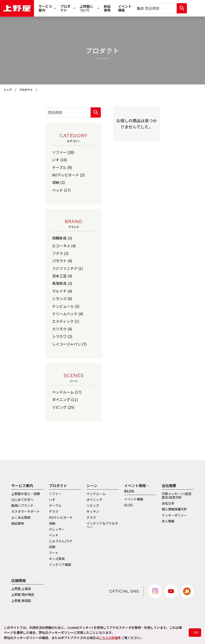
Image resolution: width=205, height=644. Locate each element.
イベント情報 (125, 8)
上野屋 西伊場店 (23, 594)
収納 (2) (59, 182)
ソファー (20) (63, 152)
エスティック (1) (66, 321)
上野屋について (89, 8)
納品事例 (107, 8)
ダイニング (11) (65, 399)
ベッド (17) (61, 190)
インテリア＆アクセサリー (102, 525)
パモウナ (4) (62, 261)
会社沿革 (168, 503)
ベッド (54, 535)
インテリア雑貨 (60, 565)
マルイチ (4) (62, 291)
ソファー (55, 494)
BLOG (140, 8)
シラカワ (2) (62, 336)
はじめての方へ (22, 500)
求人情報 (168, 521)
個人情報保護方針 (174, 509)
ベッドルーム (96, 494)
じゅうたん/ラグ (61, 541)
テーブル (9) (62, 167)
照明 (52, 547)
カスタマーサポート (26, 511)
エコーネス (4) (64, 246)
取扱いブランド (22, 505)
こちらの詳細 (109, 638)
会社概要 (169, 485)
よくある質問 (21, 517)
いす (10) (60, 160)
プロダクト (68, 8)
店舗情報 (19, 580)
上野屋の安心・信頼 (26, 494)
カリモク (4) (62, 329)
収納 (52, 523)
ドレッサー (57, 529)
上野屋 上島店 (21, 589)
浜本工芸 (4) (62, 276)
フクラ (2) (60, 253)
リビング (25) (63, 407)
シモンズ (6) (62, 298)
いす (52, 500)
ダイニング (94, 500)
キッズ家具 (57, 559)
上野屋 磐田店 (21, 601)
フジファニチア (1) (68, 268)
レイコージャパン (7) (69, 344)
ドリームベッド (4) (68, 314)
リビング (93, 505)
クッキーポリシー (174, 515)
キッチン (93, 511)
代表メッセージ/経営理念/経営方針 (177, 495)
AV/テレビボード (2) (68, 175)
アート (54, 553)
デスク (54, 511)
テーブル (55, 505)
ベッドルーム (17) (67, 392)
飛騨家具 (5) (62, 238)
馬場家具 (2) (62, 283)
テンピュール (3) (66, 306)
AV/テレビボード (61, 517)
